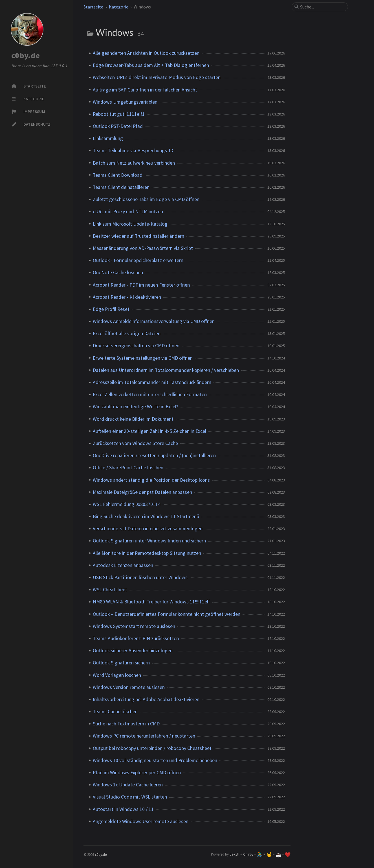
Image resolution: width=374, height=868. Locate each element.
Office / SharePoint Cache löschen (128, 468)
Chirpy (248, 854)
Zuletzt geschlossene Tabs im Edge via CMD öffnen (146, 199)
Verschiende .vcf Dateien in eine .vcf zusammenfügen (148, 529)
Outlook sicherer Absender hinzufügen (133, 651)
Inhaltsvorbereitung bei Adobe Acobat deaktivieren (146, 699)
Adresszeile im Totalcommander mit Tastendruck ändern (152, 382)
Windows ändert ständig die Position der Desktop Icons (151, 480)
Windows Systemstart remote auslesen (134, 626)
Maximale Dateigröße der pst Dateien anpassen (142, 492)
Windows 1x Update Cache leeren (128, 785)
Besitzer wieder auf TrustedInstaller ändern (138, 236)
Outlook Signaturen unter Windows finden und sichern (149, 541)
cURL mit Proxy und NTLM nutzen (128, 211)
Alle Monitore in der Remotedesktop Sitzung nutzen (147, 553)
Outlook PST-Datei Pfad (118, 126)
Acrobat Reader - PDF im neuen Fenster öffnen (141, 285)
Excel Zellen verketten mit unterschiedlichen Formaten (150, 394)
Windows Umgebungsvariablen (125, 102)
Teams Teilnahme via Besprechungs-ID (133, 151)
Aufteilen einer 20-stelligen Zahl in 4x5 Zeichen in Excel (149, 431)
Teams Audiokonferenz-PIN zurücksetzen (136, 638)
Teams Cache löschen (115, 712)
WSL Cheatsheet (110, 590)
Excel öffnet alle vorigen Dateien (127, 333)
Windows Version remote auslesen (129, 687)
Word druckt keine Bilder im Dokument (133, 419)
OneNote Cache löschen (118, 272)
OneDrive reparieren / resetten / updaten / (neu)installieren (154, 455)
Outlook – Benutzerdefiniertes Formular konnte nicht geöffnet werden (167, 614)
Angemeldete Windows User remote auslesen (141, 821)
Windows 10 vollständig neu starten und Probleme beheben (155, 760)
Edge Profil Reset (111, 309)
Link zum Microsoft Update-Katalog (130, 224)
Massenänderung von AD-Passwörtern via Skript (143, 248)
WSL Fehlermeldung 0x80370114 (127, 504)
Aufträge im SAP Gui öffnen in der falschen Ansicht (145, 90)
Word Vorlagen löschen (117, 675)
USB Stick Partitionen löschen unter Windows (140, 577)
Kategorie (119, 7)
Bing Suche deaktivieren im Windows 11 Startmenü (146, 516)
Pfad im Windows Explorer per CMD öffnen (137, 773)
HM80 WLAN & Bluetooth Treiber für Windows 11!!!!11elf (151, 602)
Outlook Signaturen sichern (121, 663)
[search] (322, 7)
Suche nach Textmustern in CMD (126, 724)
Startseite (93, 7)
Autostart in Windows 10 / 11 (123, 809)
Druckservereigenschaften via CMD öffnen (136, 346)
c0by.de (26, 56)
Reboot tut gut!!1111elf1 (119, 114)
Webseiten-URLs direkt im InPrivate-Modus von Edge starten (157, 77)
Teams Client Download (118, 175)
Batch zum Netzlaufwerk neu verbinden (134, 163)
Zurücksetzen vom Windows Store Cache (135, 443)
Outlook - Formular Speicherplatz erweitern (138, 260)
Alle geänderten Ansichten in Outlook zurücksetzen (146, 53)
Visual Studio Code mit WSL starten (130, 797)
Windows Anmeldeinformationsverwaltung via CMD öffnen (154, 321)
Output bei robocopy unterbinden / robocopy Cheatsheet (152, 748)
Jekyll (235, 854)
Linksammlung (108, 138)
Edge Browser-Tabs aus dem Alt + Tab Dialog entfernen (151, 65)
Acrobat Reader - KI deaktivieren (127, 297)
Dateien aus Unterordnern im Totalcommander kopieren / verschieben (166, 370)
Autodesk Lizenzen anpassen (123, 565)
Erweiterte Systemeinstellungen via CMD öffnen (143, 358)
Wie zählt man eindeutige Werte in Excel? (136, 407)
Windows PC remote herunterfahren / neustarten (144, 736)
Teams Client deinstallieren (121, 187)
